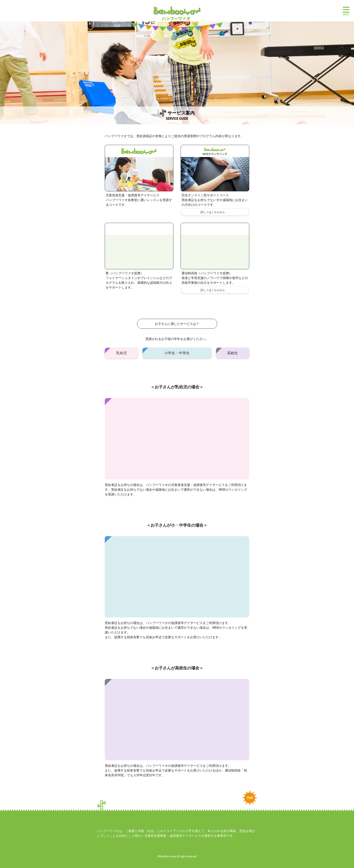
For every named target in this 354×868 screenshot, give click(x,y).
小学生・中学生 (177, 353)
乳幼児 (121, 353)
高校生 (233, 353)
